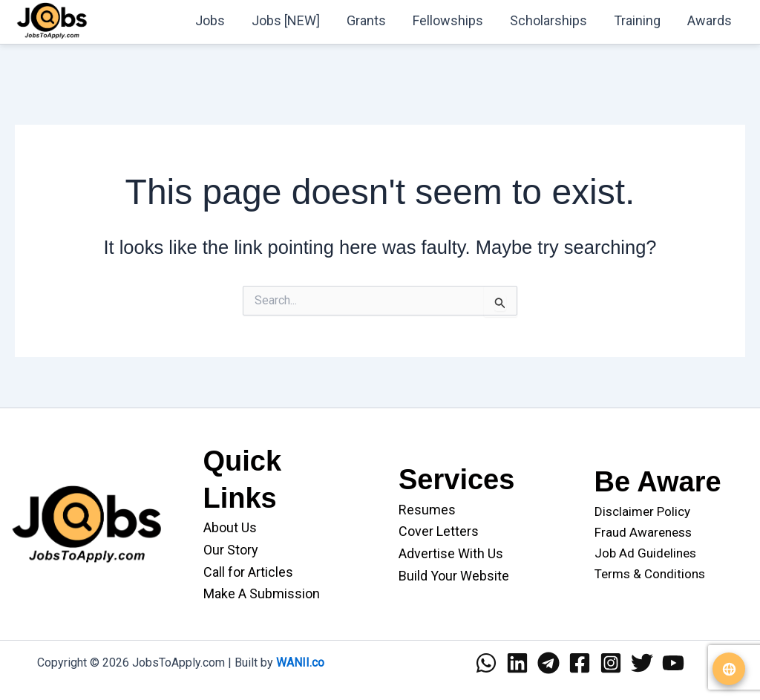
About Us (230, 527)
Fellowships (448, 20)
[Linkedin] (517, 663)
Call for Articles (248, 572)
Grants (366, 20)
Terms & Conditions (650, 574)
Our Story (231, 550)
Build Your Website (454, 576)
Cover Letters (439, 531)
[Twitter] (642, 663)
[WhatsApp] (486, 663)
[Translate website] (729, 669)
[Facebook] (580, 663)
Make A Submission (262, 593)
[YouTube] (673, 663)
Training (637, 20)
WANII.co (300, 663)
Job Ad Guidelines (645, 553)
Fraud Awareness (643, 532)
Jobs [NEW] (286, 20)
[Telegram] (548, 663)
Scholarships (548, 20)
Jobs (210, 20)
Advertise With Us (451, 553)
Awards (710, 20)
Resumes (427, 510)
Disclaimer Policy (642, 511)
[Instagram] (611, 663)
